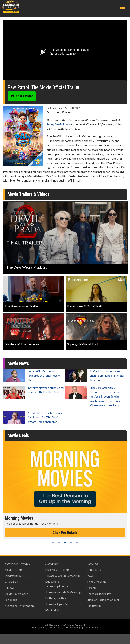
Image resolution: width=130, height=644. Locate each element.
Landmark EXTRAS (16, 576)
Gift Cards (11, 582)
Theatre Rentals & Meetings (64, 592)
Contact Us (94, 570)
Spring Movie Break (58, 124)
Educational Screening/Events (57, 584)
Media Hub (52, 610)
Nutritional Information (19, 606)
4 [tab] (71, 542)
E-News (10, 588)
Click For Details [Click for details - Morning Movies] (65, 532)
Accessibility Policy (99, 594)
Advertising (53, 563)
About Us (93, 563)
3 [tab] (65, 542)
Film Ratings (94, 606)
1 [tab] (53, 542)
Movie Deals (18, 435)
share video (22, 96)
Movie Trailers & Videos (29, 194)
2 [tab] (59, 542)
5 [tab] (77, 542)
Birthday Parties (56, 598)
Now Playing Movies (17, 563)
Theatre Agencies (57, 604)
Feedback (11, 600)
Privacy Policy (40, 627)
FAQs (90, 576)
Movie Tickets (14, 570)
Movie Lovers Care (16, 594)
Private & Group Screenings (63, 576)
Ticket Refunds (96, 582)
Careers (92, 588)
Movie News (18, 363)
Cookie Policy (56, 627)
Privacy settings (73, 627)
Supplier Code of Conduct (103, 600)
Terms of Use (91, 627)
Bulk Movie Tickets (58, 570)
